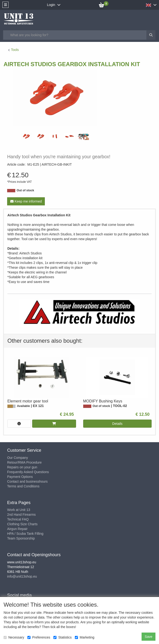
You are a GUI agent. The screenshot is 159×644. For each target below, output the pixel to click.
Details (117, 424)
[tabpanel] (26, 136)
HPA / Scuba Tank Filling (25, 534)
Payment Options (20, 477)
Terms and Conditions (23, 486)
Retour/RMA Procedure (24, 462)
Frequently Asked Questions (28, 472)
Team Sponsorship (21, 538)
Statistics (62, 637)
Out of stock (25, 190)
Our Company (18, 458)
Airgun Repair (17, 529)
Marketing (85, 637)
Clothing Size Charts (22, 524)
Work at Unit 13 (19, 510)
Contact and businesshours (27, 481)
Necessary (14, 637)
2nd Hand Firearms (21, 515)
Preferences (39, 637)
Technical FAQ (18, 519)
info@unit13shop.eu (22, 576)
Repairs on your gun (22, 467)
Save (149, 637)
